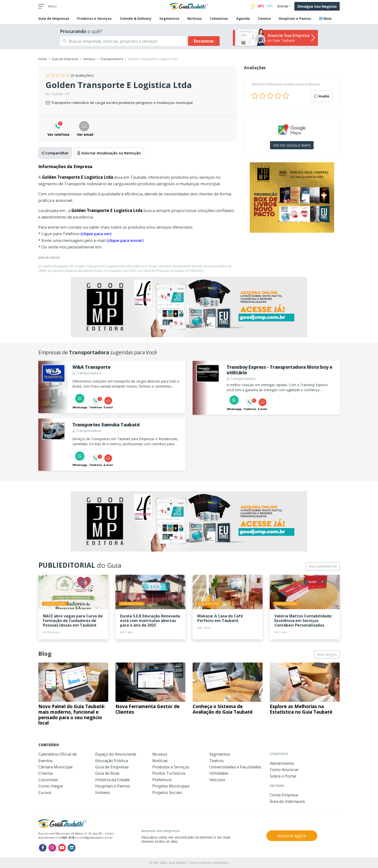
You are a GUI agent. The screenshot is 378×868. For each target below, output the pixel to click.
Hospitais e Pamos (295, 18)
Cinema (264, 18)
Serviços (89, 59)
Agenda (243, 18)
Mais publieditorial (323, 566)
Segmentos (169, 18)
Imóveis (103, 792)
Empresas (54, 18)
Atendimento (282, 763)
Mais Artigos (327, 654)
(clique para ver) (96, 234)
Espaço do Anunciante (116, 754)
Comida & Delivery (136, 18)
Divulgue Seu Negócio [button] (317, 6)
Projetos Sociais (167, 792)
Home (43, 59)
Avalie (322, 96)
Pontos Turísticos (169, 773)
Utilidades (219, 773)
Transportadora (112, 59)
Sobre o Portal (283, 776)
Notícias (195, 18)
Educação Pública (112, 761)
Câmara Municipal (55, 767)
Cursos (45, 792)
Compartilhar (55, 153)
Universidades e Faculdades (235, 767)
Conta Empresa (284, 795)
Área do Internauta (287, 801)
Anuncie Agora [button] (292, 836)
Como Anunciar (284, 769)
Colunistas (219, 18)
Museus (160, 754)
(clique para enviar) (125, 240)
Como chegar (51, 786)
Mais (325, 18)
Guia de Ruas (107, 773)
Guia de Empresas (65, 59)
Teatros (216, 761)
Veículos (217, 780)
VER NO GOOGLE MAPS (292, 145)
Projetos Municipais (171, 786)
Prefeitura (162, 780)
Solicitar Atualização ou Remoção (109, 153)
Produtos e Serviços (94, 18)
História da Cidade (112, 780)
